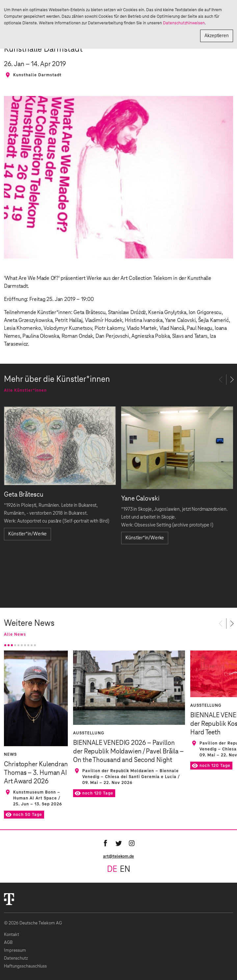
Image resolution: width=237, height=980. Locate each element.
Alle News (15, 634)
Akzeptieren (217, 36)
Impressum (15, 951)
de (112, 870)
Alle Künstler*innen (25, 390)
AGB (8, 943)
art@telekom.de (118, 856)
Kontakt (12, 935)
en (125, 870)
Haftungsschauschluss (25, 966)
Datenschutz (16, 958)
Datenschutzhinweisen (184, 23)
